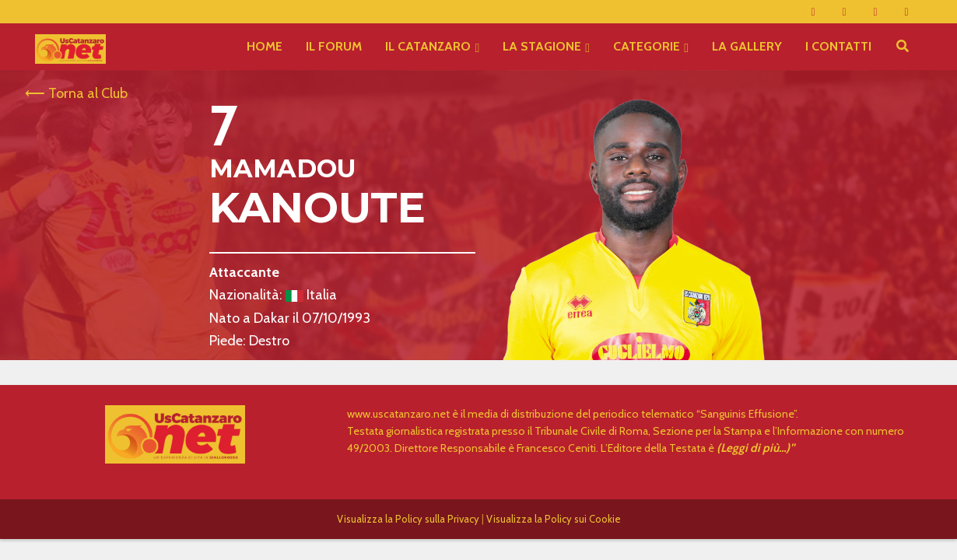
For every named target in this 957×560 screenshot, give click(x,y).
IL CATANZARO (428, 46)
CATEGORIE (647, 46)
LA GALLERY (747, 46)
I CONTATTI (838, 46)
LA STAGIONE (542, 46)
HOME (265, 46)
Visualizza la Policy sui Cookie (554, 519)
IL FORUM (334, 46)
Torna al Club (88, 93)
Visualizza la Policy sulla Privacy (408, 519)
